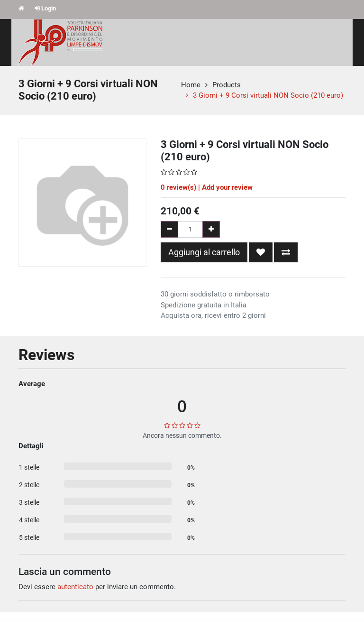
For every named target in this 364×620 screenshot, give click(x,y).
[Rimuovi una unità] (169, 229)
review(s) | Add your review (207, 187)
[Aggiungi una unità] (211, 229)
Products (227, 85)
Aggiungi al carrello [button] (204, 252)
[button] (261, 252)
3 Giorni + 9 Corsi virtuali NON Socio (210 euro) (268, 95)
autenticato (75, 587)
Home (191, 85)
